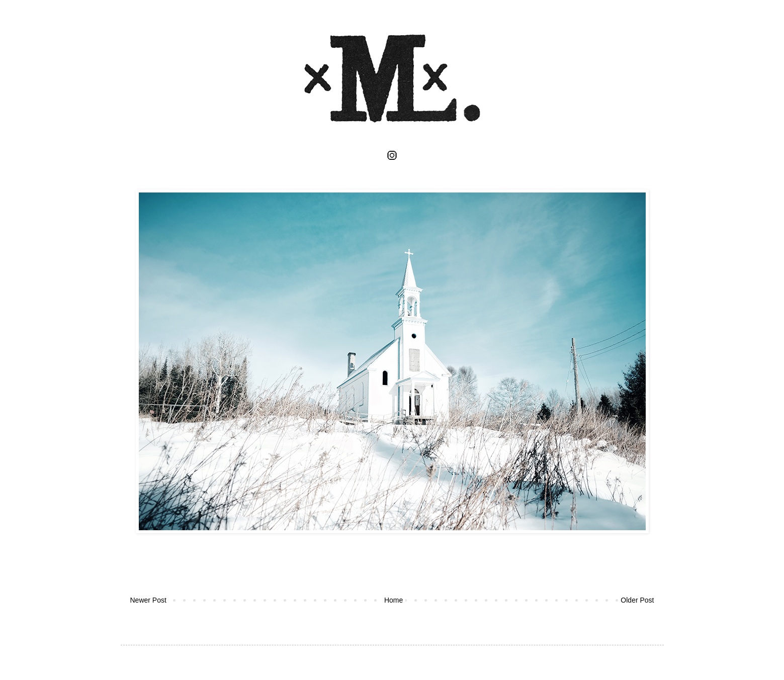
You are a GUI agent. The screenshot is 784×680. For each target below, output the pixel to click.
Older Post (637, 600)
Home (394, 600)
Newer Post (148, 600)
